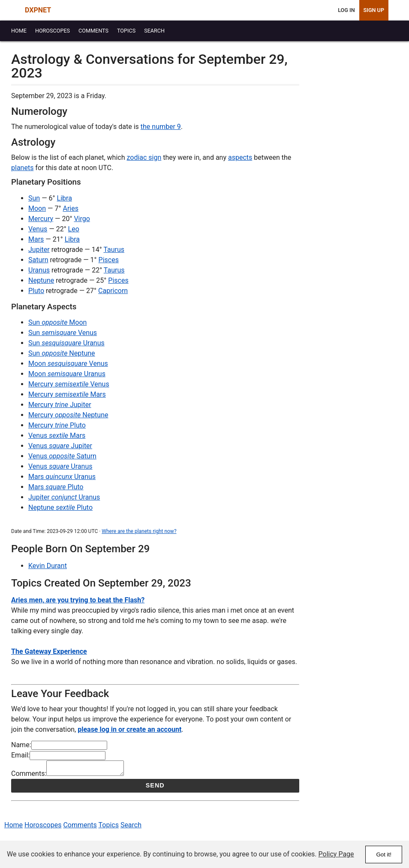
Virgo (82, 219)
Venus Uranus (60, 466)
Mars (36, 239)
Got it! (384, 855)
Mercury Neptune (68, 415)
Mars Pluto (56, 487)
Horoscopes (43, 828)
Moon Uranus (67, 374)
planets (22, 168)
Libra (65, 198)
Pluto (36, 291)
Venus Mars (57, 435)
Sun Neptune (62, 353)
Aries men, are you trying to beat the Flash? (78, 600)
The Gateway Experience (49, 651)
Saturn (38, 260)
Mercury (41, 219)
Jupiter (39, 250)
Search (131, 828)
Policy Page (336, 854)
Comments (80, 828)
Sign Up (374, 10)
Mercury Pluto (57, 425)
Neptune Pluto (60, 507)
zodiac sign (144, 157)
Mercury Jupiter (60, 405)
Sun (34, 198)
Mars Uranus (62, 477)
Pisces (109, 260)
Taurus (114, 250)
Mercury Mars (67, 394)
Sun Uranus (66, 343)
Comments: (29, 776)
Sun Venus (63, 333)
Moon (37, 208)
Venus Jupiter (60, 446)
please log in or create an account (129, 729)
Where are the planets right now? (139, 531)
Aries (71, 208)
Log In (346, 10)
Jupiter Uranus (64, 497)
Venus (38, 229)
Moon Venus (68, 364)
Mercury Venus (69, 384)
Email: (20, 755)
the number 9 (161, 127)
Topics (109, 828)
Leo (74, 229)
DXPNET (38, 10)
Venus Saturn (62, 456)
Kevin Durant (48, 566)
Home (14, 828)
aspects (240, 157)
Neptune (41, 280)
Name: (21, 745)
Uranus (39, 270)
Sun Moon (57, 322)
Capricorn (113, 291)
